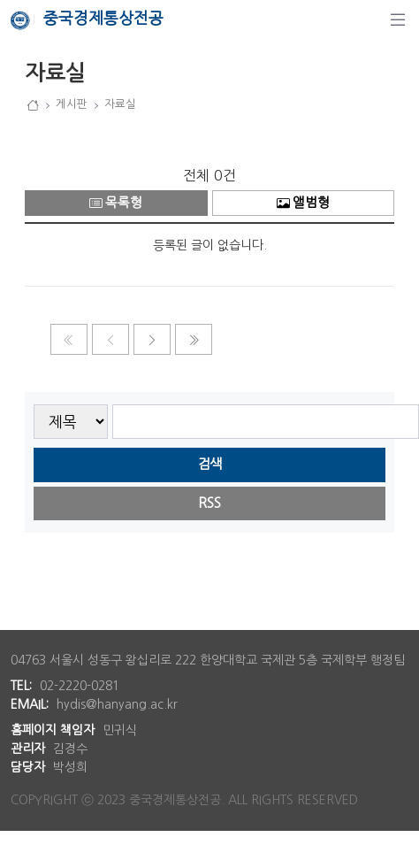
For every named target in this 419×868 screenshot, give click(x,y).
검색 (209, 464)
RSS (209, 503)
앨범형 (303, 203)
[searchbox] (266, 422)
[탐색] (398, 19)
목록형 (116, 203)
